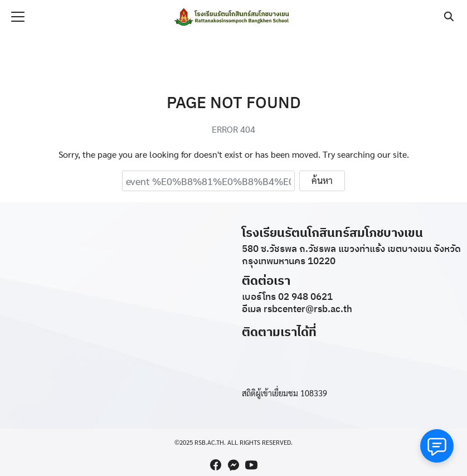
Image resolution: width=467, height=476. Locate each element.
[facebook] (216, 465)
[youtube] (251, 465)
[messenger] (233, 465)
